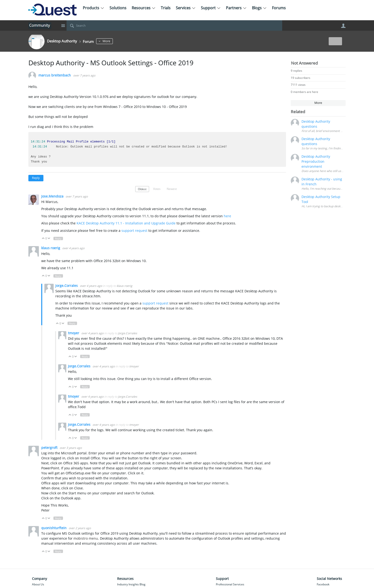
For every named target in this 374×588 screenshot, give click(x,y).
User (343, 26)
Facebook (323, 584)
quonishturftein (54, 528)
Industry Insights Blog (131, 584)
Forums (279, 8)
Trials (166, 8)
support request (135, 231)
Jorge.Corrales (67, 286)
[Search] (174, 25)
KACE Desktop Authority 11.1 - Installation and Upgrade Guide (126, 223)
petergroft (50, 448)
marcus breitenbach (55, 75)
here (227, 216)
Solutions (118, 8)
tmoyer (74, 333)
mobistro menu (85, 538)
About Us (38, 584)
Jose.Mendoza (53, 196)
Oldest (142, 189)
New (335, 41)
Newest (172, 189)
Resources (144, 8)
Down (49, 239)
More (115, 41)
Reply (36, 178)
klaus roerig (51, 248)
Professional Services (230, 584)
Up (43, 239)
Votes (157, 189)
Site (63, 25)
